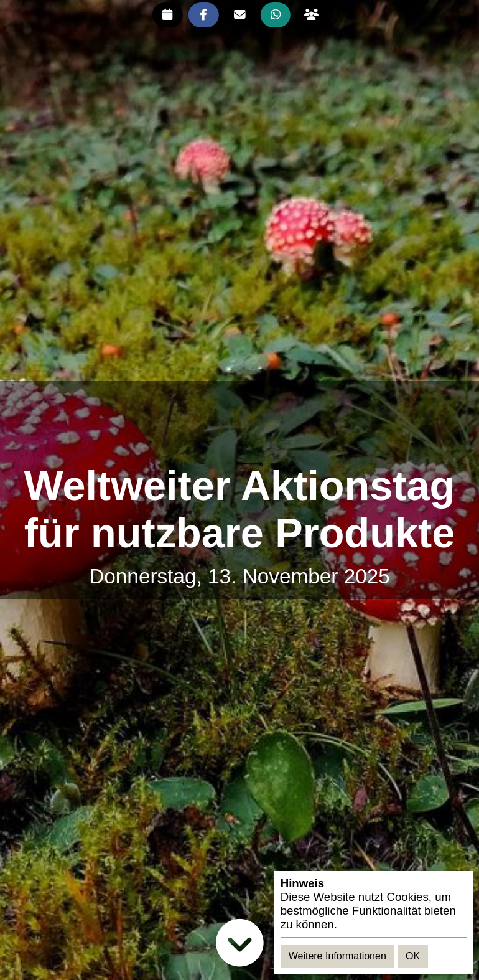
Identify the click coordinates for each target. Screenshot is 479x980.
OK (413, 956)
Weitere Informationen (337, 956)
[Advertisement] (240, 423)
